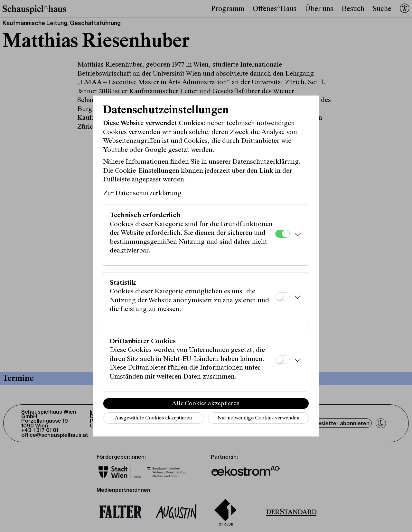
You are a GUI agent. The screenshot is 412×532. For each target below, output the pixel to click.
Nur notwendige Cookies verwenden (258, 418)
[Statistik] (282, 296)
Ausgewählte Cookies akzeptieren (153, 418)
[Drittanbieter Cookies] (282, 359)
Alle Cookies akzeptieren (206, 404)
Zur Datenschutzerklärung (142, 194)
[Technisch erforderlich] (282, 234)
